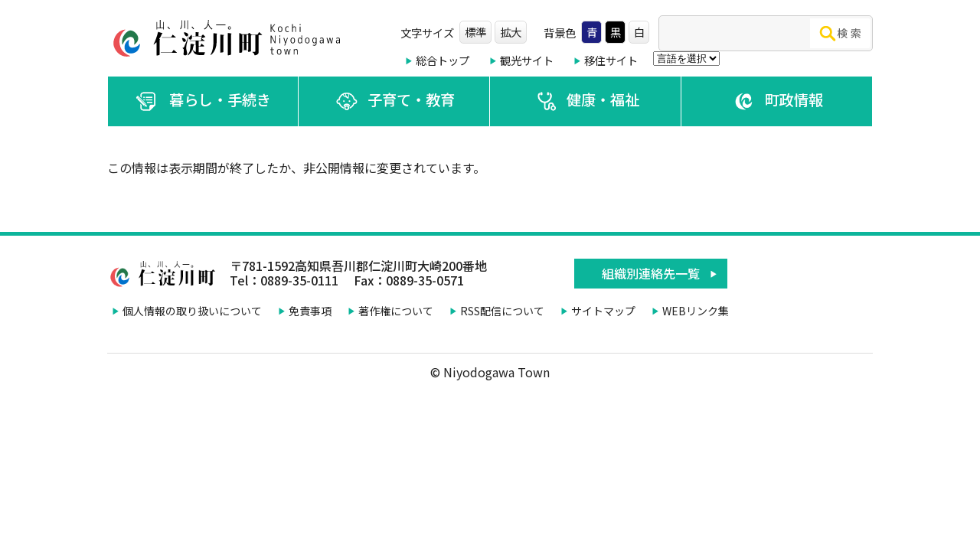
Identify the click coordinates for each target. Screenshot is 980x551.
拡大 (511, 32)
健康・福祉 (586, 101)
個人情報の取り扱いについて (192, 311)
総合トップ (443, 60)
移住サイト (611, 60)
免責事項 (310, 311)
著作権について (396, 311)
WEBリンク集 (696, 311)
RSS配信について (502, 311)
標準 (475, 32)
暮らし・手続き (203, 101)
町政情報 (777, 101)
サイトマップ (603, 311)
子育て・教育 (394, 101)
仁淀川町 (230, 38)
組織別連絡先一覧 (651, 273)
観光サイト (527, 60)
